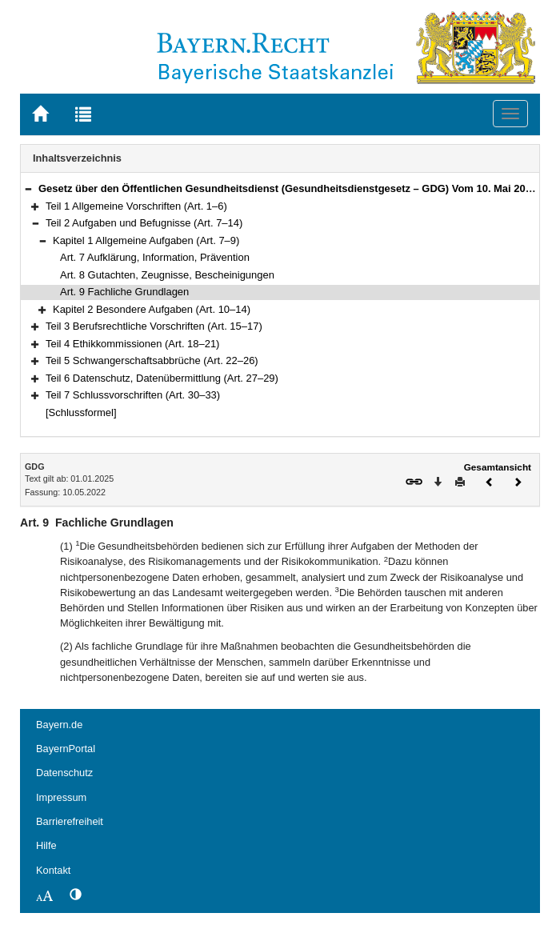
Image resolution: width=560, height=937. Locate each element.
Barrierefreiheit (70, 821)
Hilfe (46, 845)
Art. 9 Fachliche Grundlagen (124, 292)
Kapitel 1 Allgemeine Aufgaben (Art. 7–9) (146, 240)
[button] (28, 188)
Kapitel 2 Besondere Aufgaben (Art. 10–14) (152, 309)
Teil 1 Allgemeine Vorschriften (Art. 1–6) (136, 206)
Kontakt (53, 870)
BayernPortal (66, 749)
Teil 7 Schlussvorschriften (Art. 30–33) (133, 395)
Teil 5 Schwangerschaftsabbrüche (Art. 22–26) (152, 360)
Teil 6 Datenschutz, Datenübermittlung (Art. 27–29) (162, 378)
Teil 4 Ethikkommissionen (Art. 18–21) (132, 344)
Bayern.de (59, 725)
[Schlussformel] (81, 412)
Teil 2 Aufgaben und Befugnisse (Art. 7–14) (144, 223)
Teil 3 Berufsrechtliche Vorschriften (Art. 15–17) (154, 326)
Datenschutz (64, 773)
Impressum (61, 797)
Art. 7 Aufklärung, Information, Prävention (155, 257)
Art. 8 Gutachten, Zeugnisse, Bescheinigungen (167, 275)
